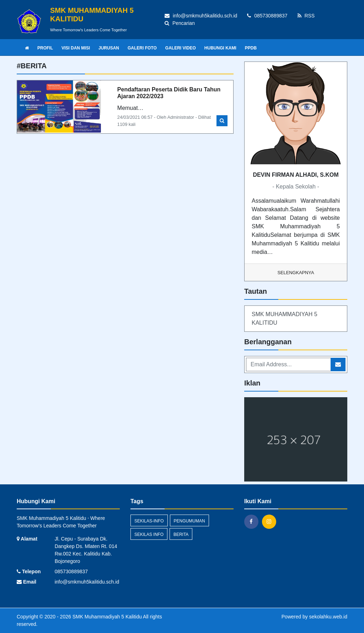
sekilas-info (149, 521)
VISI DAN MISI (76, 48)
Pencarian (180, 23)
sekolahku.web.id (328, 617)
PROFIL (45, 48)
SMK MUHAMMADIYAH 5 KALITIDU (285, 318)
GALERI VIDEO (181, 48)
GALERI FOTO (142, 48)
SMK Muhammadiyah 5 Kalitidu (106, 617)
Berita (181, 534)
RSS (306, 16)
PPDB (251, 48)
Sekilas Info (149, 534)
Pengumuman (189, 521)
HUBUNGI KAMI (220, 48)
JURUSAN (109, 48)
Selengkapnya (296, 273)
